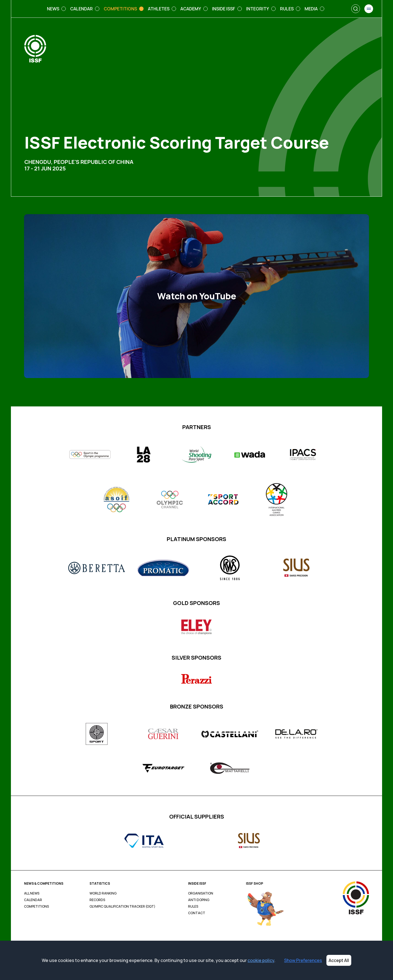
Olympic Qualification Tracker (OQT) (122, 907)
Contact (197, 913)
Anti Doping (199, 900)
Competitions (36, 907)
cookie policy (261, 960)
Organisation (201, 893)
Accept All (339, 960)
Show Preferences (303, 960)
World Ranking (103, 893)
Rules (193, 907)
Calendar (33, 900)
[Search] (356, 9)
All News (32, 893)
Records (97, 900)
